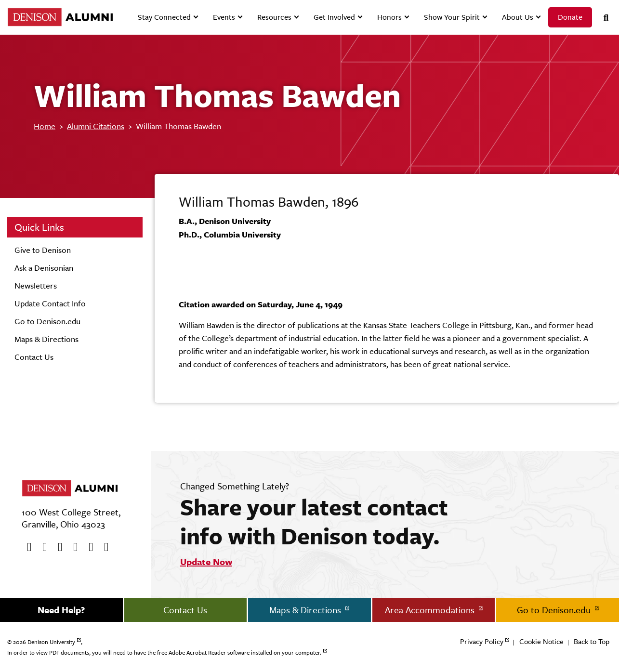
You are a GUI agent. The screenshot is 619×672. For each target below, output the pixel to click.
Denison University (51, 642)
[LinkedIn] (103, 547)
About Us (518, 17)
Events (224, 17)
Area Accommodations (431, 610)
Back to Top (592, 641)
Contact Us (34, 357)
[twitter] (41, 547)
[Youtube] (57, 547)
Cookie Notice (541, 641)
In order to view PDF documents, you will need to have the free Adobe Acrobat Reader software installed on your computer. (164, 653)
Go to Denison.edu (47, 321)
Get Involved (334, 17)
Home (45, 126)
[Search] (602, 18)
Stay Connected (164, 17)
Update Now (206, 562)
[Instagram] (72, 547)
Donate (570, 17)
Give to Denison (43, 250)
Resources (274, 17)
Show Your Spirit (452, 17)
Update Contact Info (50, 303)
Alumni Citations (96, 126)
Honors (389, 17)
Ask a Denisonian (44, 268)
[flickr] (88, 547)
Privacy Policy (482, 641)
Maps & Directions (46, 339)
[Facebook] (26, 547)
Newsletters (36, 286)
